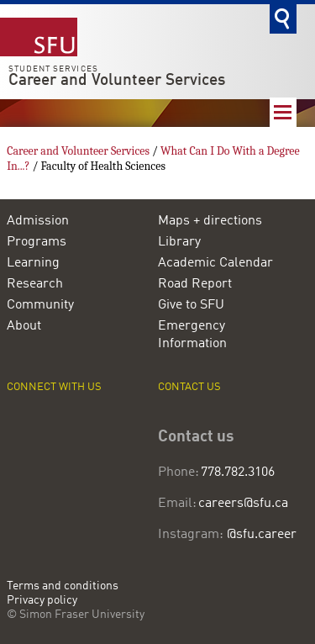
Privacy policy (42, 601)
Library (179, 242)
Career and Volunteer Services (117, 81)
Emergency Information (192, 335)
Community (40, 305)
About (24, 326)
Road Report (195, 284)
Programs (37, 242)
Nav (283, 112)
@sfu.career (262, 535)
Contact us (189, 387)
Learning (33, 263)
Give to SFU (191, 305)
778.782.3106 (239, 472)
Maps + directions (210, 221)
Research (35, 284)
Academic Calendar (215, 263)
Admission (38, 221)
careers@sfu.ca (243, 504)
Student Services (53, 69)
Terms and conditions (63, 586)
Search (283, 19)
